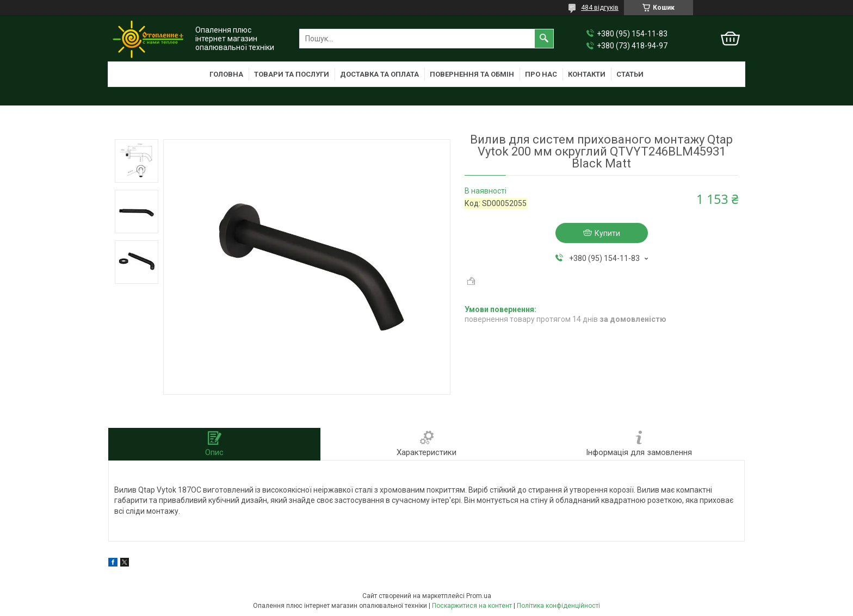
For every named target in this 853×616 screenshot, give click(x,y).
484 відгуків (600, 8)
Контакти (587, 74)
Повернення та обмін (472, 74)
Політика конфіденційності (558, 606)
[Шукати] (544, 39)
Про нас (541, 74)
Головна (226, 74)
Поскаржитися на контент (472, 606)
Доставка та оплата (379, 74)
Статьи (630, 74)
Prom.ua (479, 596)
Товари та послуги (292, 74)
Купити (607, 233)
